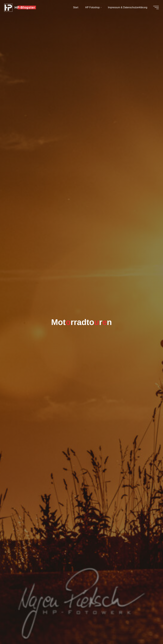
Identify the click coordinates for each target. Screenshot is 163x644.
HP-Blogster (26, 7)
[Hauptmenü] (155, 7)
